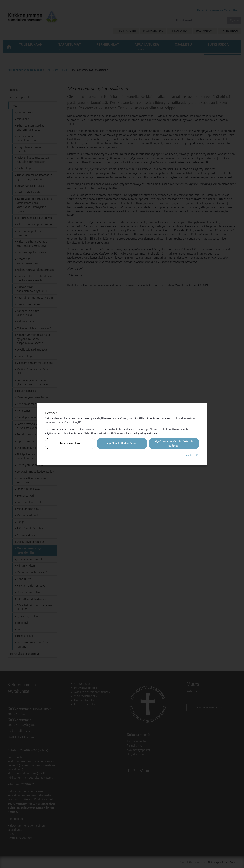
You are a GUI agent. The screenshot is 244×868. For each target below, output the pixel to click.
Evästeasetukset (70, 443)
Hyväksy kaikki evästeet (122, 443)
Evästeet (192, 455)
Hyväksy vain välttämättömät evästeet (174, 443)
